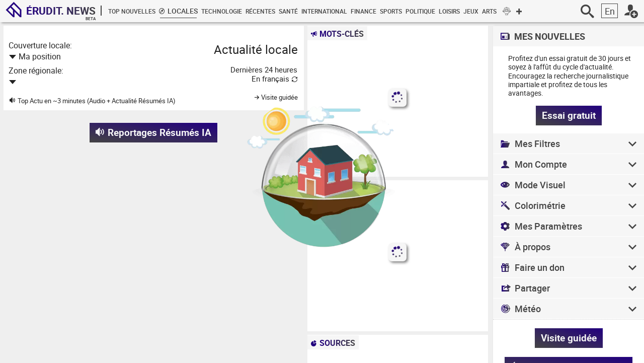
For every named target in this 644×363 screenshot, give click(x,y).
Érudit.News (61, 11)
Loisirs (449, 11)
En (610, 11)
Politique (420, 11)
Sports (391, 11)
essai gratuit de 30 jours (586, 58)
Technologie (222, 11)
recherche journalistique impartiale (568, 80)
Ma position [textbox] (40, 56)
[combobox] (100, 56)
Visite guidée (569, 338)
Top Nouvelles (132, 11)
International (324, 11)
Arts (489, 11)
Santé (288, 11)
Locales (178, 11)
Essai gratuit (569, 115)
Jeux (471, 11)
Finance (364, 11)
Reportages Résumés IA (153, 132)
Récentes (260, 11)
